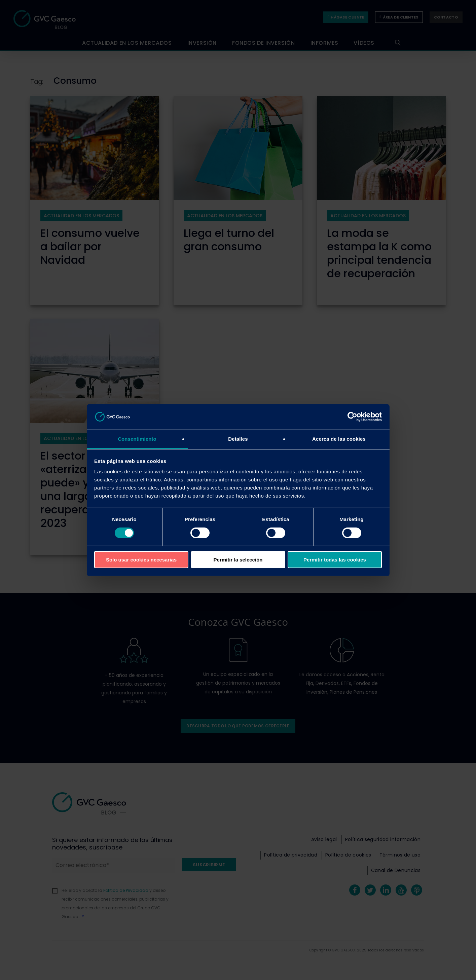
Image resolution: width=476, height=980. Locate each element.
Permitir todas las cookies (335, 560)
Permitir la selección (238, 560)
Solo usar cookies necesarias (141, 560)
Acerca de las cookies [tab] (339, 439)
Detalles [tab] (238, 439)
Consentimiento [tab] (137, 439)
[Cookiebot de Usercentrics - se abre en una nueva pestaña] (352, 417)
